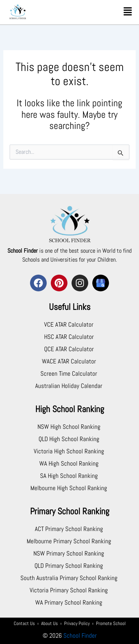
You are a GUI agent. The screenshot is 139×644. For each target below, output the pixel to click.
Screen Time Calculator (69, 373)
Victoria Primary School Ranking (69, 590)
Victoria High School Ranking (69, 451)
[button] (128, 12)
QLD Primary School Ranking (69, 566)
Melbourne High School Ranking (69, 488)
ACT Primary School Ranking (69, 529)
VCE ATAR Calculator (69, 324)
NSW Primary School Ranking (69, 553)
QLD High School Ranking (69, 439)
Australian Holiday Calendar (69, 386)
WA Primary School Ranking (69, 602)
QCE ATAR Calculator (69, 349)
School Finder (80, 635)
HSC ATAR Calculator (69, 337)
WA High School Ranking (69, 463)
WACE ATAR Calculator (69, 361)
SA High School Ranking (69, 476)
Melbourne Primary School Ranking (69, 541)
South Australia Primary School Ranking (69, 578)
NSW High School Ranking (69, 427)
